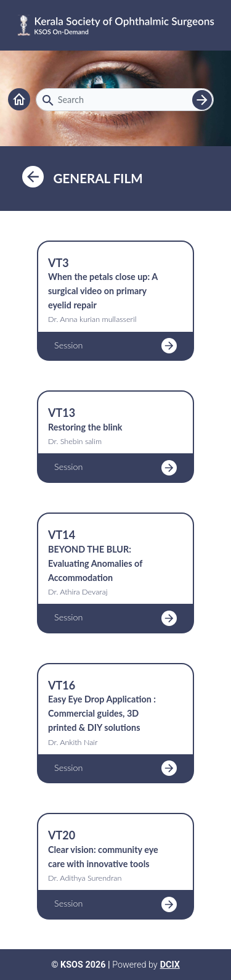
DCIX (170, 965)
